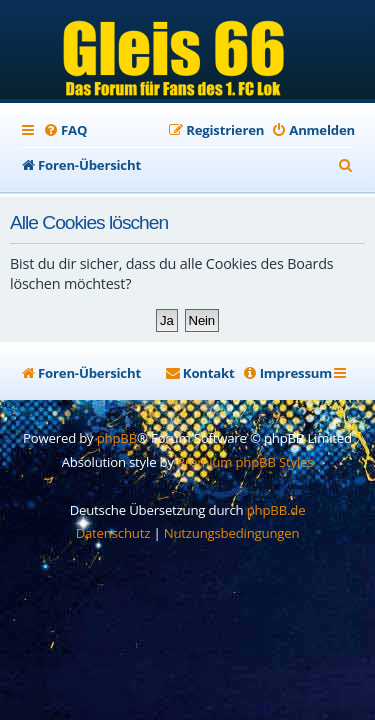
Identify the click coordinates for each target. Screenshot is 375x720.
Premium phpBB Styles (245, 462)
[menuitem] (65, 130)
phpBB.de (276, 510)
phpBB (117, 438)
